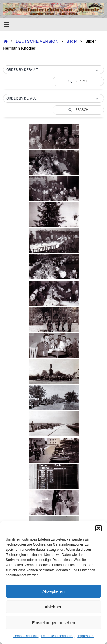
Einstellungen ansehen (54, 623)
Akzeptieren (53, 591)
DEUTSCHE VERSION (37, 41)
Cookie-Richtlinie (25, 636)
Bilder (72, 41)
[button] (98, 528)
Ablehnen (53, 607)
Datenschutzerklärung (58, 636)
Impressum (86, 636)
